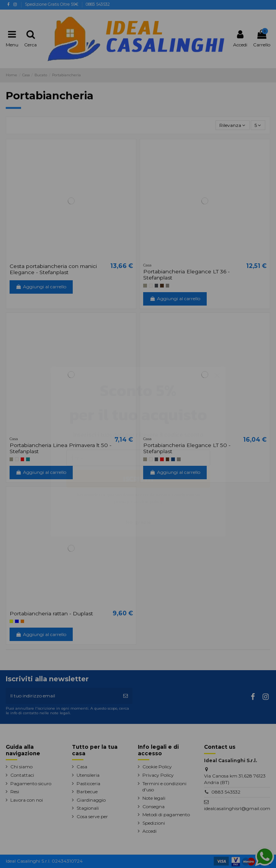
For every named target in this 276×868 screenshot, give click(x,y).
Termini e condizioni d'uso (164, 787)
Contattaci (22, 775)
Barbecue (87, 792)
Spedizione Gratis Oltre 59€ (52, 4)
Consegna (154, 806)
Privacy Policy (158, 775)
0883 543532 (98, 4)
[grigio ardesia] (157, 286)
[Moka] (162, 286)
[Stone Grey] (168, 286)
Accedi (149, 831)
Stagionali (88, 808)
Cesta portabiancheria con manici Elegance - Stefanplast (53, 269)
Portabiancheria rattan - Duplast (51, 613)
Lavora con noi (27, 800)
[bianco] (151, 286)
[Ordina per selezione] (233, 125)
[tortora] (145, 286)
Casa (82, 767)
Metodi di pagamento (166, 815)
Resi (15, 792)
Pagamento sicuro (31, 783)
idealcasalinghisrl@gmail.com (237, 808)
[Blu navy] (173, 459)
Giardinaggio (91, 800)
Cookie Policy (157, 767)
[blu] (17, 621)
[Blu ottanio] (28, 459)
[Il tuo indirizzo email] (62, 696)
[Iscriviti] (126, 696)
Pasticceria (88, 783)
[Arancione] (23, 621)
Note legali (154, 798)
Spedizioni (154, 823)
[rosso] (23, 459)
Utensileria (88, 775)
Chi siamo (21, 767)
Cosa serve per (92, 816)
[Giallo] (11, 621)
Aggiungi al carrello (41, 287)
